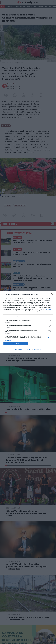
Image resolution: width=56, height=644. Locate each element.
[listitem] (28, 317)
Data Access (28, 350)
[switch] (49, 320)
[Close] (53, 295)
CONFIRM (16, 344)
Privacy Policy (38, 350)
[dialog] (28, 322)
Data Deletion (18, 350)
